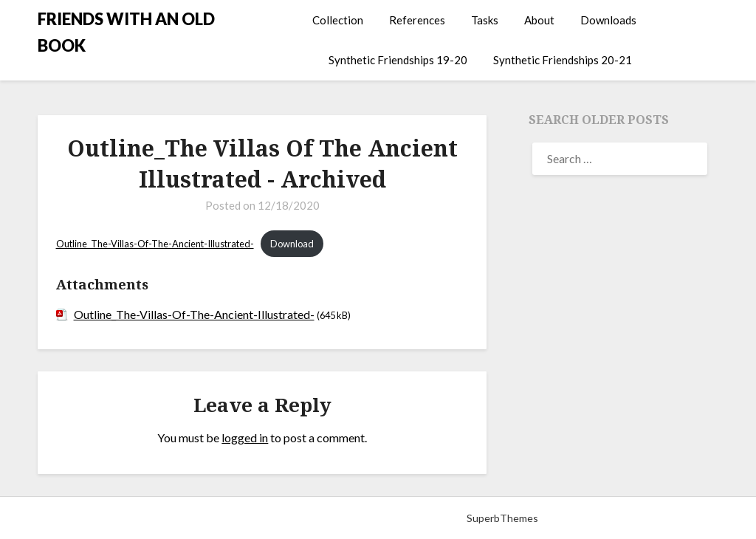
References (417, 20)
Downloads (608, 20)
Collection (338, 20)
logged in (245, 437)
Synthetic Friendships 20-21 (563, 60)
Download (292, 244)
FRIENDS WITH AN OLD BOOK (126, 32)
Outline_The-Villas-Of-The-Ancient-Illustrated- (155, 244)
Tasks (485, 20)
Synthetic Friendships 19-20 (398, 60)
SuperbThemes (502, 518)
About (539, 20)
